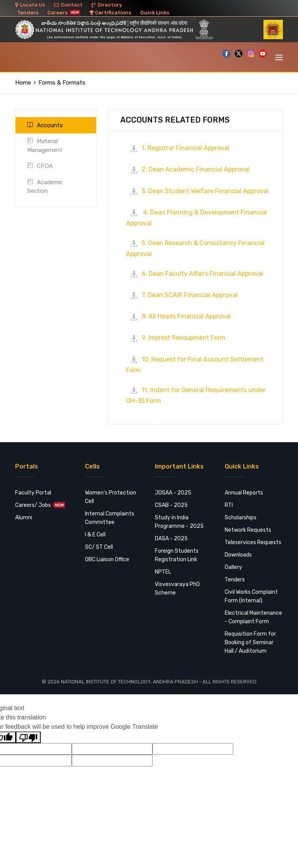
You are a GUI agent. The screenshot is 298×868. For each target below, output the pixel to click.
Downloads (238, 555)
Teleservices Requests (253, 542)
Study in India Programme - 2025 (179, 522)
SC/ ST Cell (99, 547)
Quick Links (155, 13)
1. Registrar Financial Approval (178, 148)
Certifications (110, 13)
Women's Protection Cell (111, 497)
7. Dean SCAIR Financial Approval (182, 295)
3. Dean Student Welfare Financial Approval (197, 191)
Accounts (45, 125)
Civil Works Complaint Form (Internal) (251, 596)
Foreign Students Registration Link (177, 555)
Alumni (24, 518)
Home (23, 83)
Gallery (233, 567)
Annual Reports (244, 493)
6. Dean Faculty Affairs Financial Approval (195, 274)
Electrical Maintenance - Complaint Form (253, 617)
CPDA (40, 166)
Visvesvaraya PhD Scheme (177, 589)
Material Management (45, 146)
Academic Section (45, 187)
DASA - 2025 (171, 539)
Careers (64, 13)
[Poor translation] (28, 737)
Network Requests (248, 530)
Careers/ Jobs (40, 506)
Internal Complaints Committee (110, 518)
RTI (229, 505)
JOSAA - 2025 (173, 493)
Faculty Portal (33, 493)
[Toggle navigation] (279, 57)
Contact (68, 5)
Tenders (28, 13)
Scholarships (241, 518)
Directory (107, 5)
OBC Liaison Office (107, 559)
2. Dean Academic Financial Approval (188, 169)
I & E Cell (95, 535)
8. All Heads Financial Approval (178, 316)
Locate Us (30, 5)
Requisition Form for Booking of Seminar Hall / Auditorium (250, 642)
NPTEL (163, 572)
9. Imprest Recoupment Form (176, 338)
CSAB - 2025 (171, 505)
